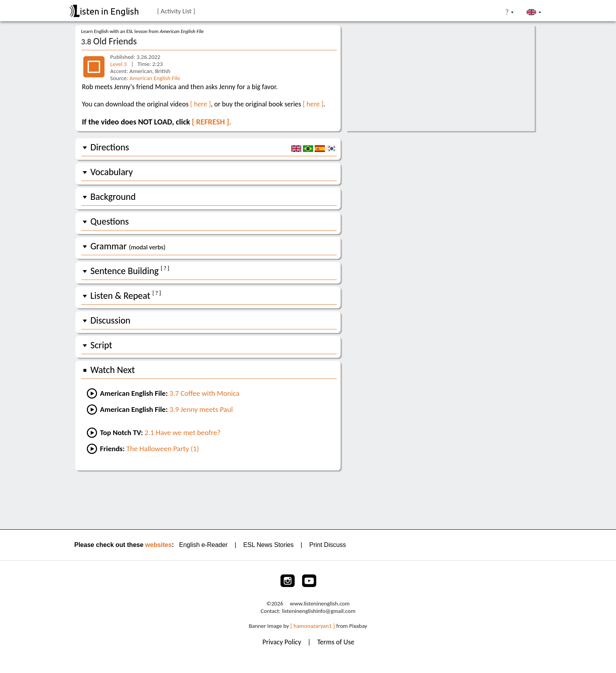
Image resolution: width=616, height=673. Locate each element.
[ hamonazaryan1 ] (313, 626)
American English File (155, 78)
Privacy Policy (283, 642)
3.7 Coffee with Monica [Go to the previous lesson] (204, 393)
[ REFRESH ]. (211, 122)
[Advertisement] (308, 499)
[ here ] (201, 104)
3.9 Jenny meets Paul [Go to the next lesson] (201, 409)
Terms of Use (336, 642)
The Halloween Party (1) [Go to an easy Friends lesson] (163, 449)
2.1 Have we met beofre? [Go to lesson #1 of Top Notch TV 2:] (182, 433)
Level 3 (119, 64)
